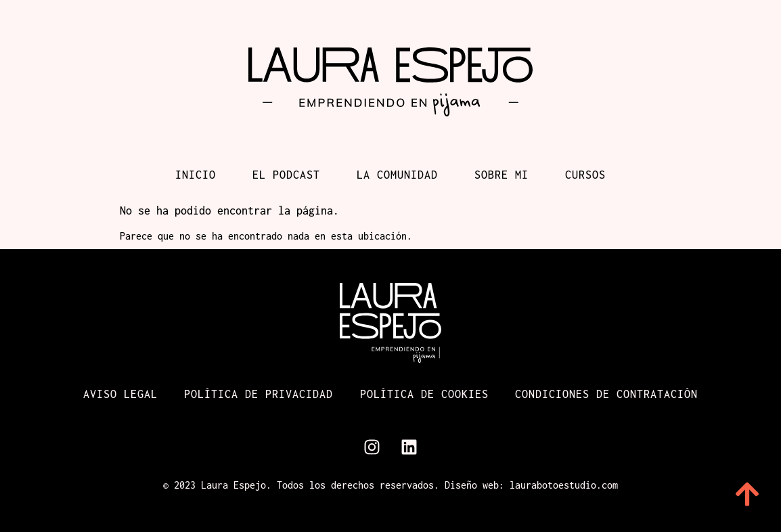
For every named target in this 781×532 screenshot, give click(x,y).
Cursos (585, 175)
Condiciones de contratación (607, 394)
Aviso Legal (120, 394)
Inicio (196, 175)
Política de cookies (424, 394)
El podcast (286, 175)
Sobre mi (501, 175)
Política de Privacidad (259, 394)
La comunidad (397, 175)
